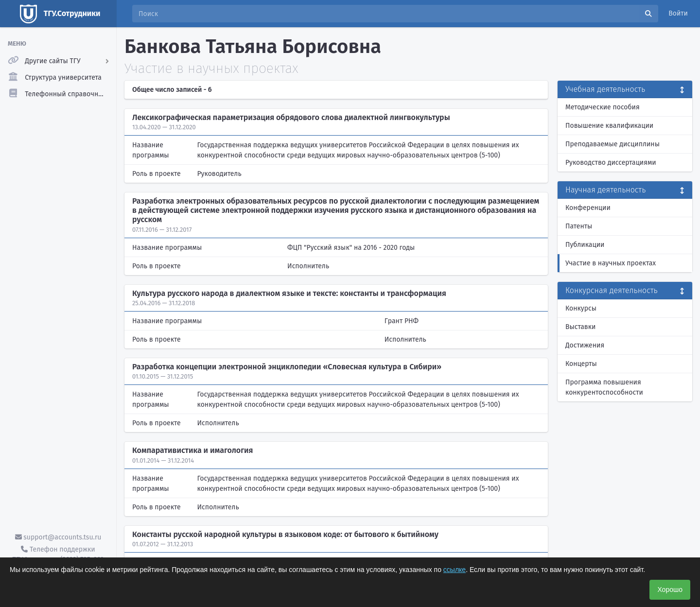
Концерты (581, 364)
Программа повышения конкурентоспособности (604, 387)
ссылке (455, 570)
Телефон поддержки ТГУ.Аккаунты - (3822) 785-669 (58, 555)
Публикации (585, 245)
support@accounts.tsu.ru (58, 537)
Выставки (580, 327)
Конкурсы (581, 308)
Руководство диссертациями (611, 163)
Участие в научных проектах (611, 263)
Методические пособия (603, 107)
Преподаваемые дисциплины (612, 144)
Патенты (579, 226)
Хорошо (670, 590)
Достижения (585, 345)
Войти (678, 13)
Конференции (588, 208)
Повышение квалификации (609, 126)
